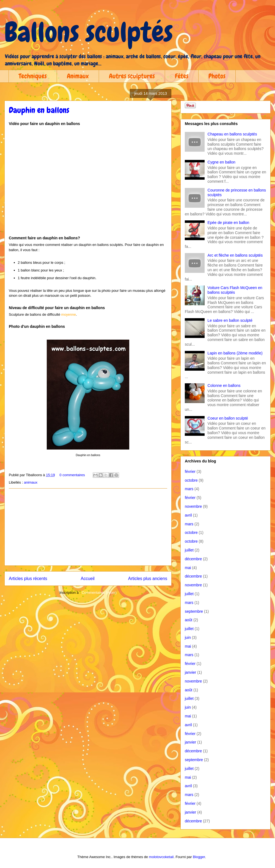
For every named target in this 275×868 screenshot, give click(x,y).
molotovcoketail (161, 857)
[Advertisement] (88, 527)
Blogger (199, 857)
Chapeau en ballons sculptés (232, 134)
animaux (31, 482)
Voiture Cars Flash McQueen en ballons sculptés (235, 290)
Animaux (78, 76)
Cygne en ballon (222, 162)
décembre (193, 559)
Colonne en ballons (224, 386)
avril (188, 515)
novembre (193, 506)
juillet (189, 550)
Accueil (88, 579)
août (189, 620)
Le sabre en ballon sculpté (230, 320)
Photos (217, 76)
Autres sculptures (132, 76)
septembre (194, 611)
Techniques (33, 76)
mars (189, 489)
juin (188, 637)
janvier (190, 672)
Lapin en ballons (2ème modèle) (235, 353)
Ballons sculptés (89, 32)
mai (188, 568)
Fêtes (182, 76)
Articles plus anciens (148, 579)
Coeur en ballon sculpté (228, 418)
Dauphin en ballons (39, 110)
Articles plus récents (28, 579)
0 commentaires (72, 475)
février (190, 472)
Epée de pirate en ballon (229, 223)
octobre (191, 480)
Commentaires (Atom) (99, 593)
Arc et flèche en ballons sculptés (235, 255)
